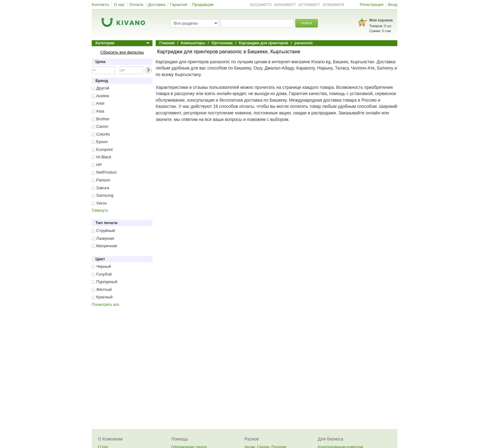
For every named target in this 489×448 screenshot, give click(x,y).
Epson (100, 142)
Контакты (100, 5)
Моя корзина (381, 20)
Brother (101, 119)
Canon (100, 126)
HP (97, 165)
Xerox (99, 203)
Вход (393, 5)
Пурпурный (104, 282)
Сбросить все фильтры (122, 52)
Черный (101, 266)
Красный (102, 297)
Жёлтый (102, 289)
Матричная (104, 246)
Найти (307, 23)
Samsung (103, 195)
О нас (119, 5)
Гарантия (179, 5)
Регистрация (372, 5)
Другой (100, 88)
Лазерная (103, 238)
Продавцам (203, 5)
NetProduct (104, 172)
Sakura (100, 188)
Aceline (101, 96)
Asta (98, 111)
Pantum (101, 180)
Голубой (102, 274)
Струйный (103, 231)
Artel (98, 103)
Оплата (136, 5)
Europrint (102, 149)
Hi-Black (102, 157)
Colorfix (101, 134)
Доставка (157, 5)
